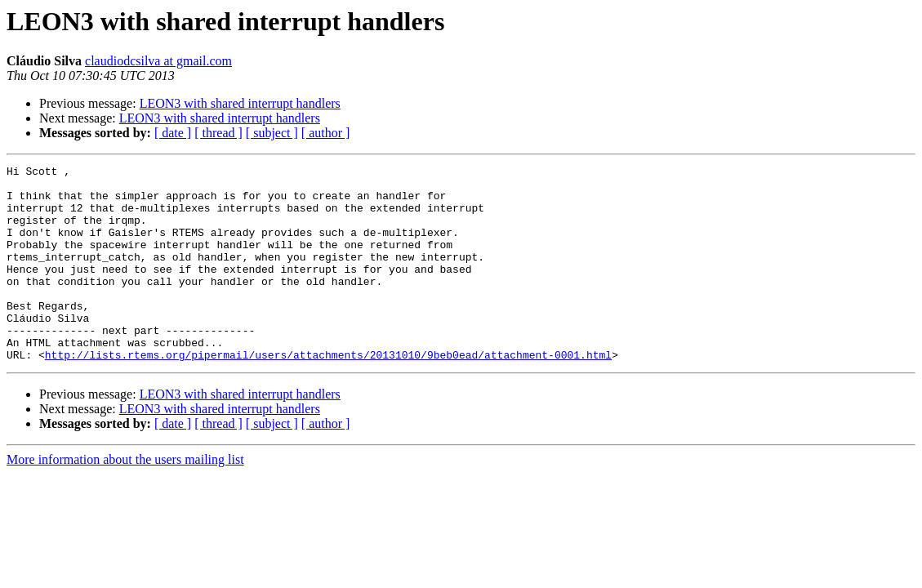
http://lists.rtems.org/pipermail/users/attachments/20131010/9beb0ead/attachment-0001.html (328, 394)
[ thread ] (218, 133)
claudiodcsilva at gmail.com (158, 61)
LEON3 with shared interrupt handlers (240, 103)
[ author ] (326, 133)
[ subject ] (272, 133)
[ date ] (173, 133)
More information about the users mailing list (125, 499)
